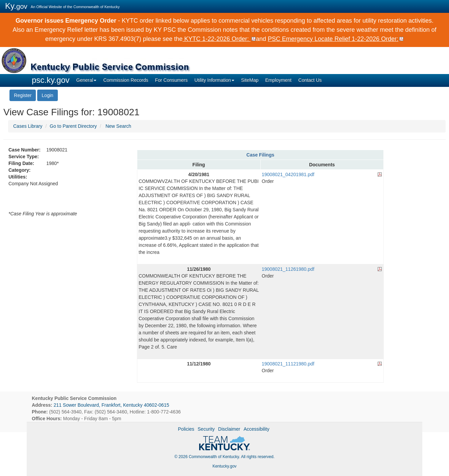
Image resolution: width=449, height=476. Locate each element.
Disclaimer (229, 429)
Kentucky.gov (224, 466)
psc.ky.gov (51, 80)
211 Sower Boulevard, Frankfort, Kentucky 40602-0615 (112, 405)
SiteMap (250, 80)
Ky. (16, 6)
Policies (186, 429)
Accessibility (256, 429)
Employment (278, 80)
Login (47, 95)
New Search (118, 126)
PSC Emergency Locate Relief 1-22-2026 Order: (333, 39)
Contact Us (310, 80)
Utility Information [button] (214, 80)
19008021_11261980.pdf (288, 269)
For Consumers (171, 80)
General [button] (87, 80)
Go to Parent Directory (73, 126)
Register (23, 95)
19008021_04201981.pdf (288, 174)
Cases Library (28, 126)
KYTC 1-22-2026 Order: (217, 39)
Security (206, 429)
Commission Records (126, 80)
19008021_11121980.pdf (288, 364)
